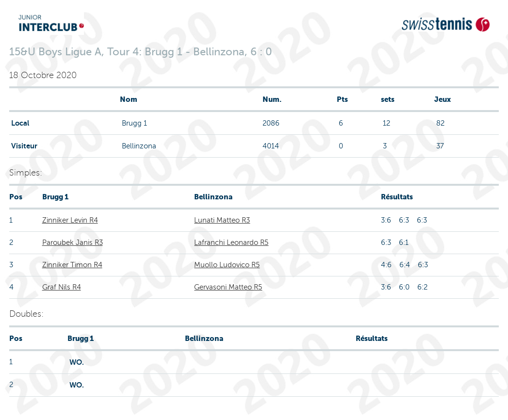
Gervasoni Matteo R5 (228, 287)
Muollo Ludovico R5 (227, 265)
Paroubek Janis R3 (73, 242)
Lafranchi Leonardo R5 (231, 242)
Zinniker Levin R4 (70, 220)
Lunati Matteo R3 (222, 220)
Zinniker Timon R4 (72, 265)
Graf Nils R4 (62, 287)
